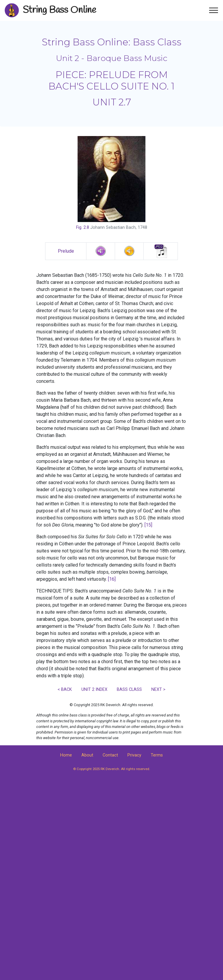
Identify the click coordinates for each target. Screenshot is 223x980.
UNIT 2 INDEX (94, 690)
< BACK (65, 690)
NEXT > (158, 690)
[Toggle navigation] (214, 10)
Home (66, 755)
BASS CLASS (129, 690)
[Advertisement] (112, 829)
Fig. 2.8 (83, 227)
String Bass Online (59, 10)
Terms (157, 755)
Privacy (134, 755)
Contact (110, 755)
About (87, 755)
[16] (112, 579)
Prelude (66, 251)
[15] (148, 525)
